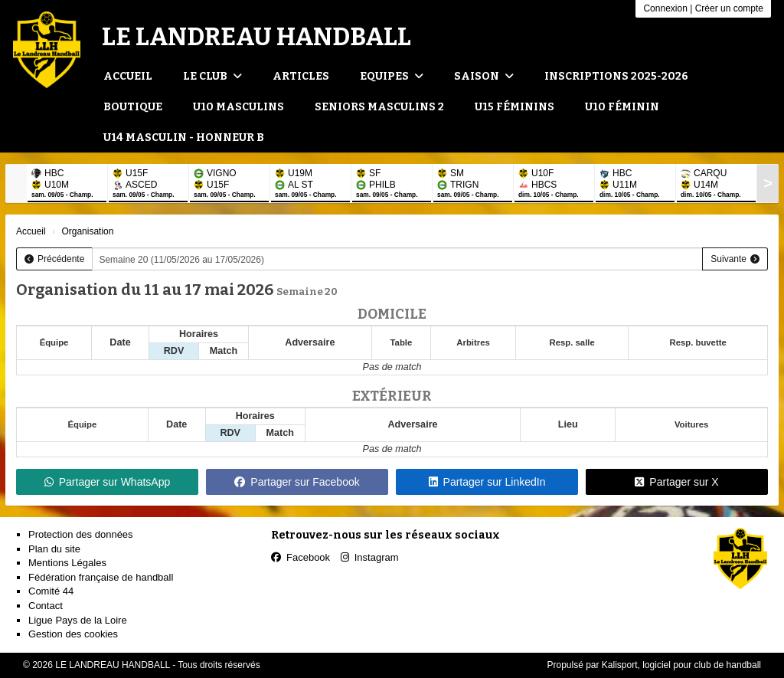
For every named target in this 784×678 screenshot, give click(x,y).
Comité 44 (51, 591)
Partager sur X (676, 482)
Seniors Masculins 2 (379, 107)
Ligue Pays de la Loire (78, 620)
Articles (301, 76)
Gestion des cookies (73, 634)
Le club (212, 76)
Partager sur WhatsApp (108, 482)
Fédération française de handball (101, 577)
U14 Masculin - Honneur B (184, 138)
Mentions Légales (67, 563)
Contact (46, 606)
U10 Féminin (622, 107)
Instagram (370, 557)
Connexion (665, 8)
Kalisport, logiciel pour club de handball (681, 665)
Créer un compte (729, 8)
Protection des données (81, 534)
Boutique (133, 107)
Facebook (301, 557)
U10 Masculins (238, 107)
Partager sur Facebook (297, 482)
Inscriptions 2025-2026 (616, 76)
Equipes (392, 76)
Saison (484, 76)
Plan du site (54, 549)
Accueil (128, 76)
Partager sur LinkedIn (487, 482)
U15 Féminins (514, 107)
